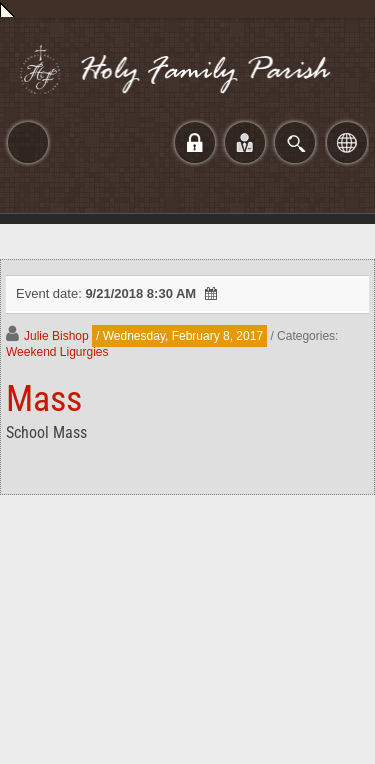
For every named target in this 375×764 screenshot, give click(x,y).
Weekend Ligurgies (57, 352)
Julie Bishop (56, 336)
